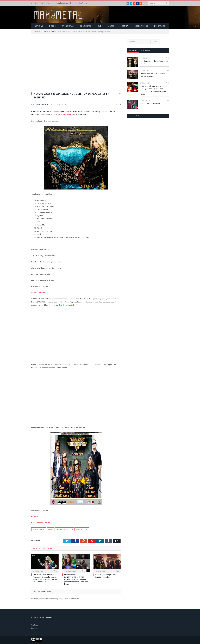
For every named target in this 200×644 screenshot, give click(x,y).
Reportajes (160, 26)
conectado (53, 598)
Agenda (124, 26)
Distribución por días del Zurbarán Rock (72, 3)
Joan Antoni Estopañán (43, 104)
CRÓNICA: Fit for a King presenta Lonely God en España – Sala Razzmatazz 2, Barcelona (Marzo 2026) (154, 90)
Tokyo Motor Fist (82, 529)
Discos (52, 26)
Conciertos (86, 26)
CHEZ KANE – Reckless (150, 104)
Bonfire (34, 516)
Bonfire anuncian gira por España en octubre (105, 576)
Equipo (34, 628)
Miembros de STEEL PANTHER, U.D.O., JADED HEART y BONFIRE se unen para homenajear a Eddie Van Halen (76, 579)
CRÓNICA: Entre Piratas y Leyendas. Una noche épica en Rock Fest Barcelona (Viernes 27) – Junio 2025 (45, 578)
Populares (145, 50)
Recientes (133, 50)
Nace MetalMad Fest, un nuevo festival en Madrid (153, 75)
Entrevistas (68, 26)
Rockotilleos (141, 26)
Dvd (100, 26)
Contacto (35, 625)
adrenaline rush (39, 529)
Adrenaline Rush (38, 292)
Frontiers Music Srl (67, 305)
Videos (118, 104)
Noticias (39, 26)
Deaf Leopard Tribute (41, 522)
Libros (111, 26)
